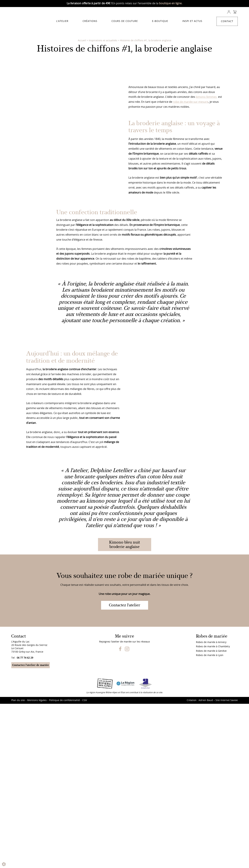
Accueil (82, 41)
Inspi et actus (192, 21)
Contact (227, 21)
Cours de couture (125, 21)
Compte (229, 12)
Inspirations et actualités (103, 41)
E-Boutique (160, 21)
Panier (235, 12)
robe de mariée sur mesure (191, 281)
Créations (90, 21)
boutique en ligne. (171, 3)
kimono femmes (207, 276)
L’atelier (62, 21)
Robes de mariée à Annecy (211, 865)
